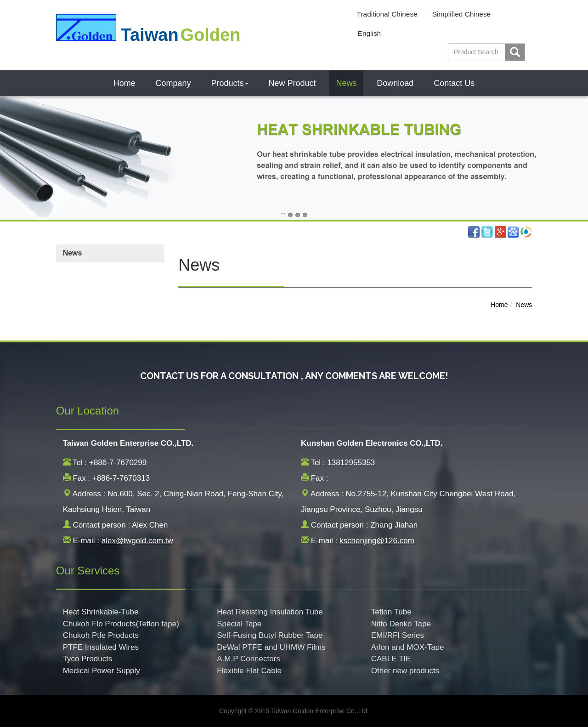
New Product (292, 83)
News (346, 83)
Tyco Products (88, 659)
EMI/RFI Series (398, 635)
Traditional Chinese (387, 14)
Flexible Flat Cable (249, 671)
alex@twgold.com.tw (137, 541)
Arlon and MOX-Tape (408, 647)
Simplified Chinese (461, 14)
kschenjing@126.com (377, 541)
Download (395, 83)
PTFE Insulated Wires (101, 647)
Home (124, 83)
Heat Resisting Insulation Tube (270, 612)
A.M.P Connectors (249, 659)
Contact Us (454, 83)
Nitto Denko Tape (401, 624)
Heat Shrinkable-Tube (101, 612)
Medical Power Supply (102, 671)
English (369, 33)
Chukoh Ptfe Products (101, 635)
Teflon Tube (391, 612)
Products (230, 83)
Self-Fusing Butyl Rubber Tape (270, 635)
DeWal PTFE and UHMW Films (271, 647)
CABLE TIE (391, 659)
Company (173, 83)
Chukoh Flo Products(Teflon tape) (121, 624)
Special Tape (239, 624)
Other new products (405, 671)
